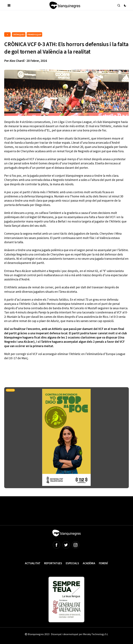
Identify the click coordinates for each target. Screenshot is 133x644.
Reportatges (53, 563)
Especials (72, 563)
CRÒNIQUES (19, 34)
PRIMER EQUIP (34, 34)
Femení (103, 563)
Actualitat (33, 563)
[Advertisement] (63, 22)
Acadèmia (89, 563)
